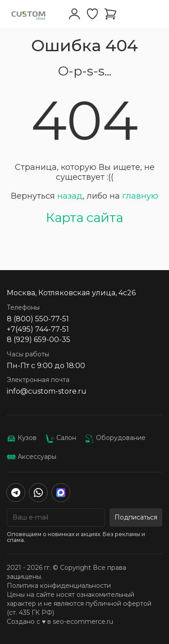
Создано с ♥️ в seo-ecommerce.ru (60, 622)
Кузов (22, 438)
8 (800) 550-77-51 (38, 319)
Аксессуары (32, 457)
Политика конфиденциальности (59, 586)
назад (70, 196)
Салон (61, 438)
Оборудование (115, 438)
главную (140, 196)
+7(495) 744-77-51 (38, 329)
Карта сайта (84, 218)
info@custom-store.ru (47, 391)
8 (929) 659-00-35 (39, 340)
